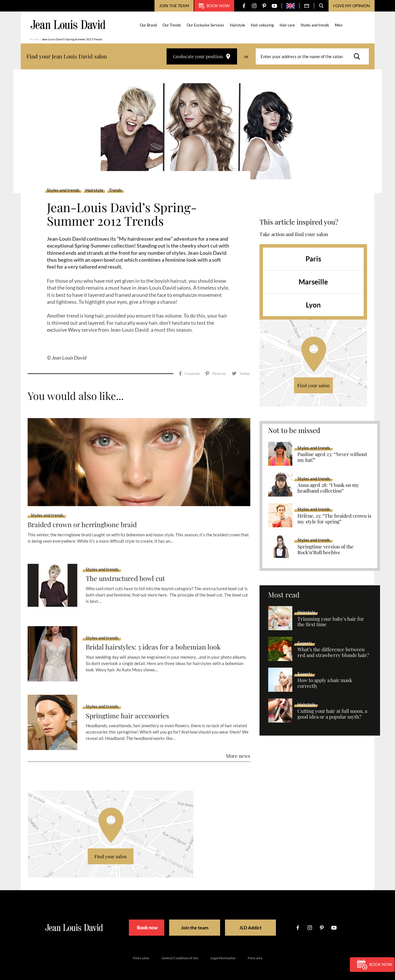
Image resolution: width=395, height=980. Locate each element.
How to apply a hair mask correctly (325, 683)
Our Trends (172, 25)
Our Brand (149, 25)
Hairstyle (238, 25)
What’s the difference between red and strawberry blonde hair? (333, 652)
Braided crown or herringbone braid (84, 516)
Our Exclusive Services (206, 25)
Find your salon (313, 385)
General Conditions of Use (180, 950)
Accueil (34, 39)
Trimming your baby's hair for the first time (331, 622)
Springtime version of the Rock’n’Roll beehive (326, 550)
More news (238, 747)
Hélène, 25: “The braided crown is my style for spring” (334, 519)
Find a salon (141, 950)
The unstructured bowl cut (127, 570)
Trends (116, 190)
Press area (255, 950)
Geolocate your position (202, 56)
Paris (313, 259)
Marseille (313, 282)
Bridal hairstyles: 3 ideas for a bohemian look (155, 639)
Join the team (174, 6)
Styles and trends (315, 25)
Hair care (288, 25)
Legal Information (223, 950)
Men (339, 25)
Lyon (313, 305)
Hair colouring (263, 25)
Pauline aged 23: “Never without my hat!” (332, 457)
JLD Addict (255, 919)
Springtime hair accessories (129, 707)
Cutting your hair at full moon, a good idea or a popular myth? (332, 714)
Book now (214, 6)
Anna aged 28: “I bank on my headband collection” (328, 488)
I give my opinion (352, 6)
